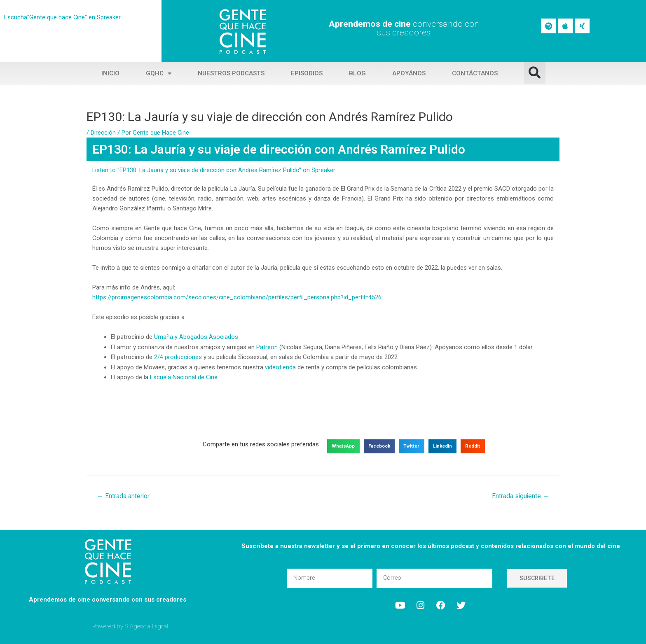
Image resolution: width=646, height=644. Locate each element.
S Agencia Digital (147, 625)
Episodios (307, 73)
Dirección (103, 133)
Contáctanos (475, 73)
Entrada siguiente (520, 495)
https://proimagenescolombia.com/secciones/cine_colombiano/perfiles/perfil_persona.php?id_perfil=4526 (237, 297)
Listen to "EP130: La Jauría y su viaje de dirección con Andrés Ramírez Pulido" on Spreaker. (215, 170)
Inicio (110, 73)
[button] (535, 73)
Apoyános (409, 73)
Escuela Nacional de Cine (184, 376)
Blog (357, 73)
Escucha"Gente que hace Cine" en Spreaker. (63, 17)
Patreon (267, 346)
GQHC (159, 73)
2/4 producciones (178, 356)
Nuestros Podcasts (231, 73)
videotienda (280, 366)
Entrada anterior (124, 495)
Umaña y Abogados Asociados (196, 336)
